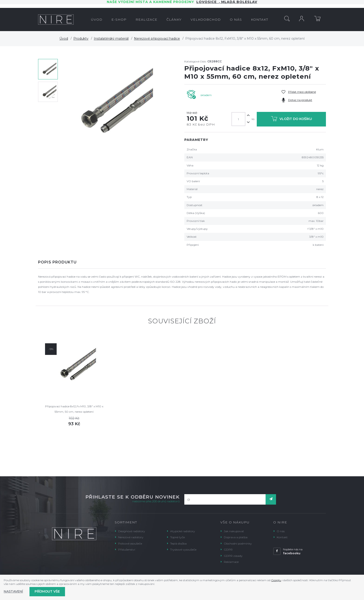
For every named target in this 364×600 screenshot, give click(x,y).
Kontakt (282, 537)
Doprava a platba (236, 537)
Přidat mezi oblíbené (302, 92)
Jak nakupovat (234, 531)
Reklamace (231, 562)
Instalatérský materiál (111, 39)
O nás (281, 531)
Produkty (81, 39)
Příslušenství (127, 550)
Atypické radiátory (183, 531)
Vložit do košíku (291, 120)
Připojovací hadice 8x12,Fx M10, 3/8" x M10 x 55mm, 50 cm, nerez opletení (74, 409)
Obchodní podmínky (238, 543)
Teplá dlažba (178, 543)
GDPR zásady (233, 556)
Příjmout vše (47, 591)
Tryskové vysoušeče (183, 550)
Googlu (276, 580)
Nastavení (13, 591)
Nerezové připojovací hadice (157, 39)
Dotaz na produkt (300, 100)
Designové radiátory (132, 531)
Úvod (64, 39)
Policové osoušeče (130, 543)
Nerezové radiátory (131, 537)
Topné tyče (177, 537)
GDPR (228, 550)
